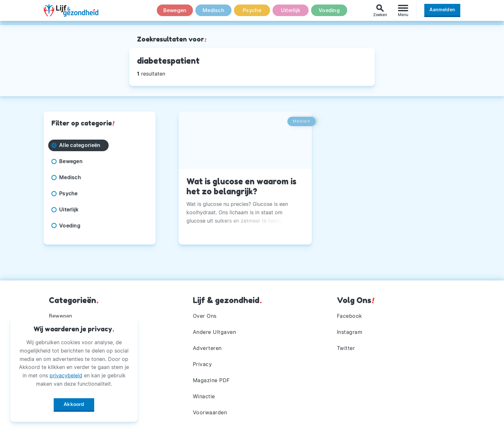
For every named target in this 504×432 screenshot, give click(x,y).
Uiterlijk (291, 13)
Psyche (252, 13)
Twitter (346, 348)
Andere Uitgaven (215, 332)
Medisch (213, 13)
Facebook (350, 316)
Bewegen (175, 13)
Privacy (203, 364)
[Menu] (403, 12)
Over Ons (205, 316)
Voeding (329, 13)
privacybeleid (66, 374)
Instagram (350, 332)
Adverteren (207, 348)
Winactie (204, 396)
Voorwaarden (210, 412)
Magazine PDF (211, 380)
